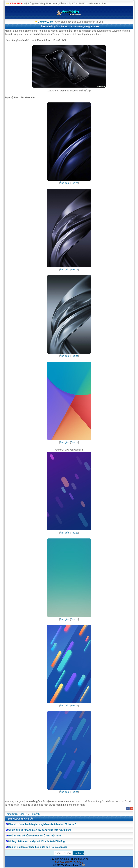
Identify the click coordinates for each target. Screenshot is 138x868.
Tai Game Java (69, 865)
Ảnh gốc (64, 183)
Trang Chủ (11, 814)
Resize (74, 183)
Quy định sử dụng (59, 859)
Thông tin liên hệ (80, 859)
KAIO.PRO (16, 3)
